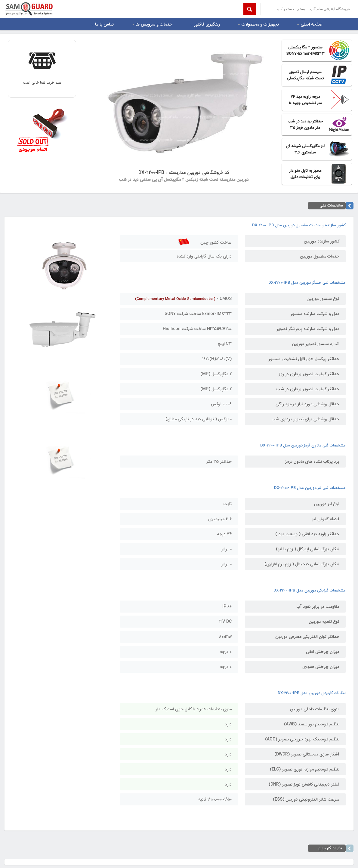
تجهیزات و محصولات (260, 25)
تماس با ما (104, 25)
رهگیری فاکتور (207, 25)
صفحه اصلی (311, 25)
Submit (250, 9)
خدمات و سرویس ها (154, 25)
